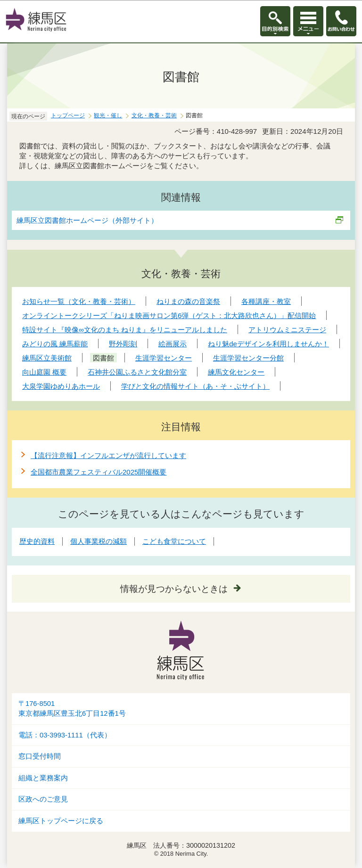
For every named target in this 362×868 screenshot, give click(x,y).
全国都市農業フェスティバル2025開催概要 (99, 472)
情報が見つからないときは (174, 589)
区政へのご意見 (43, 799)
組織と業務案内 (43, 778)
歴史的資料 (37, 541)
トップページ (68, 115)
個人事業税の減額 (99, 541)
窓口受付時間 (40, 756)
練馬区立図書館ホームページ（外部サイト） (87, 220)
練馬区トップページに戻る (61, 821)
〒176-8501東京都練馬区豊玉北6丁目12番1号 (72, 708)
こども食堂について (174, 541)
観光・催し (108, 115)
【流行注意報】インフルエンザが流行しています (108, 455)
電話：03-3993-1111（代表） (65, 735)
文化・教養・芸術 (154, 115)
